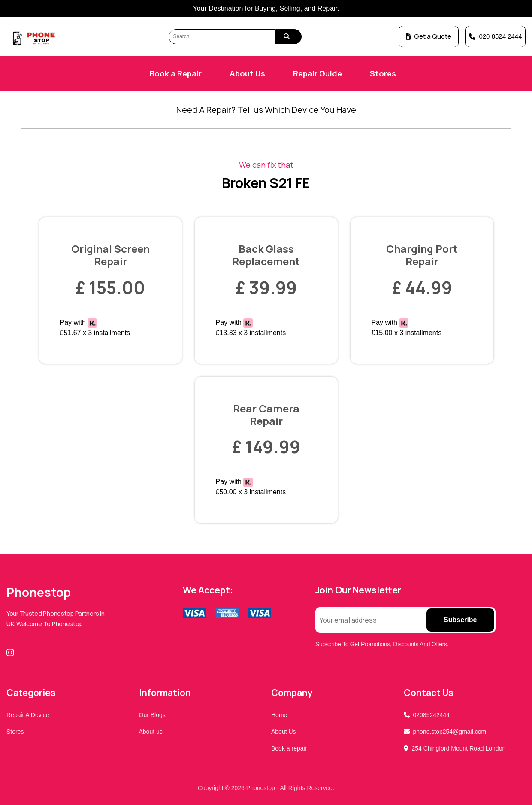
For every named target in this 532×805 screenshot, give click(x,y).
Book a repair (289, 748)
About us (151, 732)
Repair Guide (317, 73)
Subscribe (460, 620)
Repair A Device (28, 715)
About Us (247, 73)
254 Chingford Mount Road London (459, 748)
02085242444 (432, 715)
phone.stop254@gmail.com (450, 732)
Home (279, 715)
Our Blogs (152, 715)
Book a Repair (176, 73)
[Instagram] (12, 653)
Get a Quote (429, 36)
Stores (383, 73)
